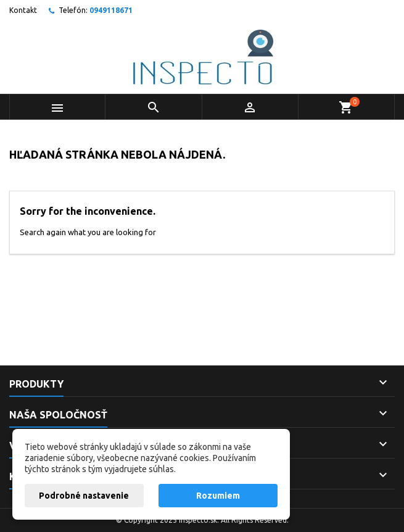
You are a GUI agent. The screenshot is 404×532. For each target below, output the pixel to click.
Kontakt (23, 10)
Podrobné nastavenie (84, 496)
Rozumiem (218, 496)
